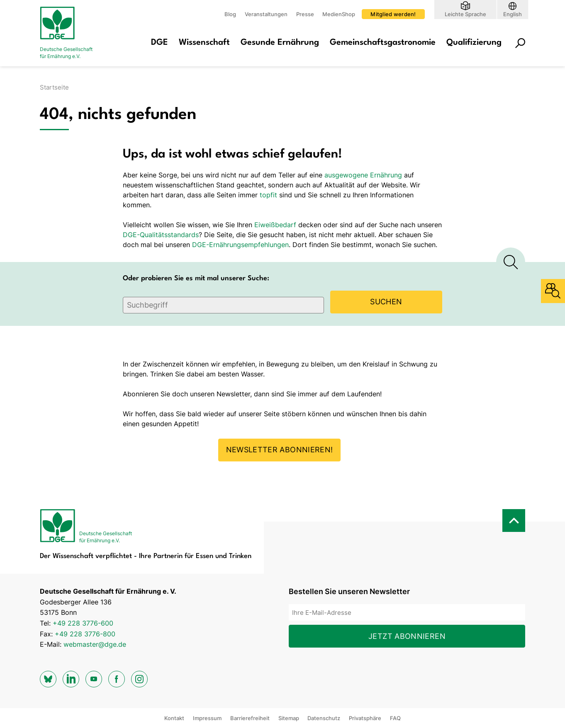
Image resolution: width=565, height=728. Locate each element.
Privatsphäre (365, 718)
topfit (268, 195)
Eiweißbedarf (275, 225)
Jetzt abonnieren (407, 636)
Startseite (54, 87)
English (513, 14)
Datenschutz (324, 718)
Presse (305, 14)
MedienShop (339, 14)
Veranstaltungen (266, 14)
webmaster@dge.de (95, 644)
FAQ (395, 718)
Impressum (207, 718)
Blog (230, 14)
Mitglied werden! (393, 14)
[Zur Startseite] (73, 33)
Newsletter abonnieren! (280, 450)
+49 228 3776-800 (85, 634)
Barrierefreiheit (250, 718)
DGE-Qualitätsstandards (161, 235)
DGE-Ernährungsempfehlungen (240, 245)
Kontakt (174, 718)
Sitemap (289, 718)
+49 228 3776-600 (83, 623)
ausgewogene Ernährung (363, 175)
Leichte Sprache (465, 14)
